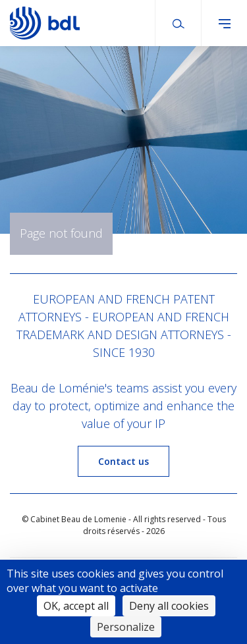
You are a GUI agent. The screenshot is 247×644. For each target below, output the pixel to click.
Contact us (123, 461)
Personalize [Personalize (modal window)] (126, 627)
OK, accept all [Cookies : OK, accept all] (76, 606)
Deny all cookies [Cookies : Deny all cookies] (169, 606)
